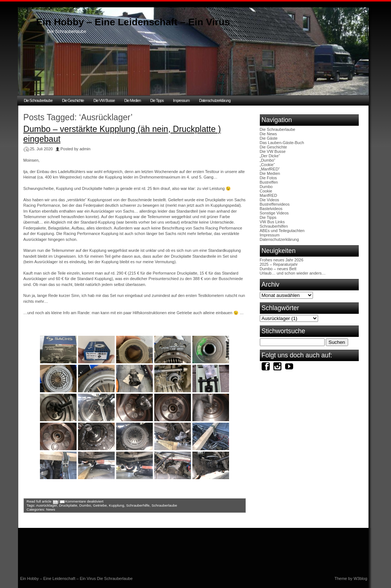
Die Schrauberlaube (38, 100)
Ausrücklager (46, 505)
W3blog (360, 578)
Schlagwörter (281, 308)
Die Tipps (157, 100)
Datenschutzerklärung (215, 100)
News (51, 509)
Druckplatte (68, 505)
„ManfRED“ (270, 169)
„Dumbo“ (268, 160)
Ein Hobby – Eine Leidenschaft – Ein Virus (133, 22)
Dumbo (85, 505)
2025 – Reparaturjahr (279, 264)
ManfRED (269, 195)
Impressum (181, 100)
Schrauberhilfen (274, 226)
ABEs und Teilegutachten (282, 231)
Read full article (39, 501)
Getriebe (100, 505)
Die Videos (270, 200)
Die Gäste (269, 138)
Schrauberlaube (165, 505)
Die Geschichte (73, 100)
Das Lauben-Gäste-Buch (282, 143)
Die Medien (132, 100)
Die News (268, 134)
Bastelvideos (271, 209)
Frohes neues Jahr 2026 (282, 260)
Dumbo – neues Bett (278, 269)
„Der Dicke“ (270, 156)
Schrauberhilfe (138, 505)
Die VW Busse (104, 100)
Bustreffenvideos (275, 204)
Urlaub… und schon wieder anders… (293, 273)
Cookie (266, 191)
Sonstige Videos (274, 213)
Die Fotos (268, 178)
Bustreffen (269, 182)
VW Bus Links (272, 222)
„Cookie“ (268, 165)
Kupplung (117, 505)
